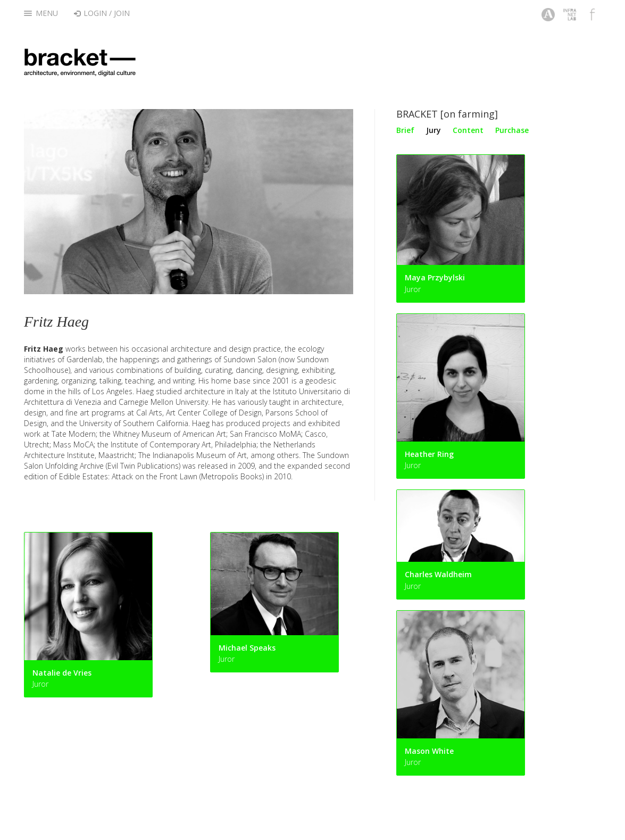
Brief (405, 130)
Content (468, 130)
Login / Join (102, 13)
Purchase (512, 130)
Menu (41, 13)
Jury (434, 130)
